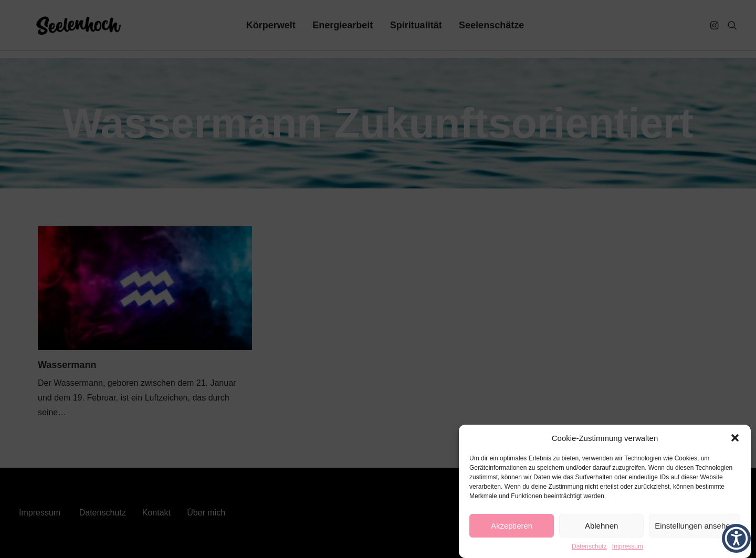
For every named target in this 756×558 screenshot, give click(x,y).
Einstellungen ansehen (695, 526)
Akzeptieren (512, 526)
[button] (735, 438)
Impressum (628, 546)
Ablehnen (601, 526)
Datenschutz (589, 546)
